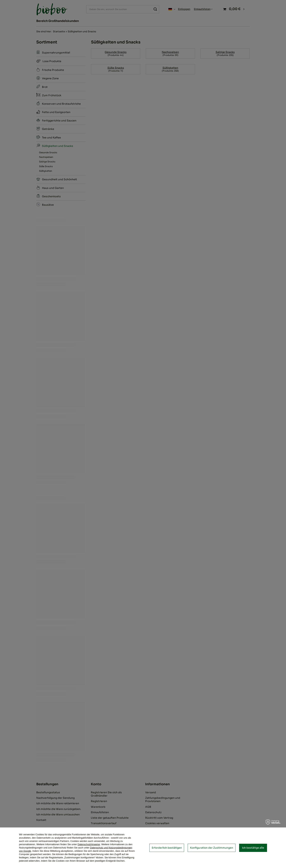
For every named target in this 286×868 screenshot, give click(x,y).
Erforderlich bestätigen (167, 848)
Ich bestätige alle (253, 848)
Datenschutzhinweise (89, 844)
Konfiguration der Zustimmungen (212, 848)
